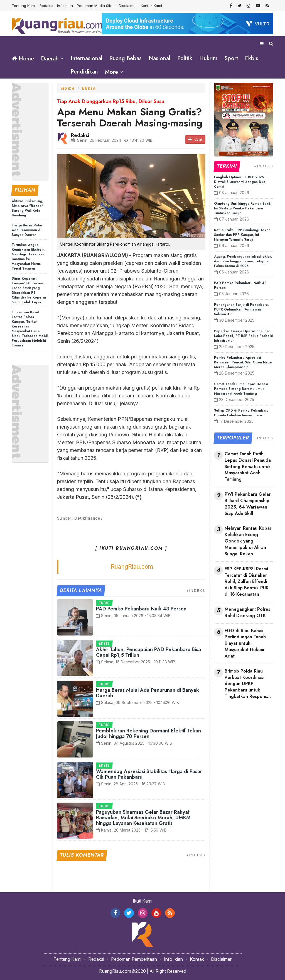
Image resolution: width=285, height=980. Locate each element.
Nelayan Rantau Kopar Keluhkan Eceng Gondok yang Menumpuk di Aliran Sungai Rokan (248, 541)
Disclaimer (128, 6)
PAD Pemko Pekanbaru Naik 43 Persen (141, 609)
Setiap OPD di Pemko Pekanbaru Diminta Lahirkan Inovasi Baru (241, 413)
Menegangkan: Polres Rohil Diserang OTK (247, 613)
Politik (185, 58)
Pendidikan (84, 72)
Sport (231, 58)
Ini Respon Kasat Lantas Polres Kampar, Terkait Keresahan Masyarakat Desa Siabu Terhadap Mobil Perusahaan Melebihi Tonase (30, 328)
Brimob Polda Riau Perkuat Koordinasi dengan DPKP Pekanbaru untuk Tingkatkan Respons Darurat (246, 684)
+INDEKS (196, 590)
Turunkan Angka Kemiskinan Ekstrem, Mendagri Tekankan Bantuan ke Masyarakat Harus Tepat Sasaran (29, 256)
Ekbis (252, 58)
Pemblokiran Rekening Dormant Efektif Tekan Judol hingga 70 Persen (148, 734)
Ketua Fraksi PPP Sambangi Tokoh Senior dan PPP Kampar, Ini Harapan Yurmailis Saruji (242, 235)
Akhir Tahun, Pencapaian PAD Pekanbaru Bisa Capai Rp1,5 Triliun (148, 652)
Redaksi (46, 6)
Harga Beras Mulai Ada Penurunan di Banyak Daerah (27, 230)
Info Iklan (65, 6)
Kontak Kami (151, 6)
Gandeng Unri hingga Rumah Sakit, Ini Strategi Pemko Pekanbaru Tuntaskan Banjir (243, 208)
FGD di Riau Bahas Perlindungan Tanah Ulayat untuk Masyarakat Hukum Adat (245, 643)
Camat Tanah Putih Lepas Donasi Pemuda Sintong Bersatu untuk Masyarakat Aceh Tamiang (241, 389)
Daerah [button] (50, 59)
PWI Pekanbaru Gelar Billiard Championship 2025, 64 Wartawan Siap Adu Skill (248, 504)
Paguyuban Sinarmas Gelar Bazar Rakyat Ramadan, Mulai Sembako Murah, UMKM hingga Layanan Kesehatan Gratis (143, 818)
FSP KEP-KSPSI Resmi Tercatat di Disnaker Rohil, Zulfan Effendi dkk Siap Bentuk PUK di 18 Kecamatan (247, 581)
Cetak (195, 140)
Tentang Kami (24, 6)
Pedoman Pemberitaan (134, 959)
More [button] (111, 72)
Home (23, 59)
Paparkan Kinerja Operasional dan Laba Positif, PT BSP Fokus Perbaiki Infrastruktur (244, 336)
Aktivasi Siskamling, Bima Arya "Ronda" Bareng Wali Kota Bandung (28, 208)
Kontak (197, 959)
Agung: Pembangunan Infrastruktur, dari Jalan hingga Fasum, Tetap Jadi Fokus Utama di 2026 (243, 261)
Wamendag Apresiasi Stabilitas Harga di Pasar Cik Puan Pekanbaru (149, 774)
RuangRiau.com (132, 567)
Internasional (87, 58)
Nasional (159, 58)
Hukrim (208, 58)
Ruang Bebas (126, 58)
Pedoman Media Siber (96, 6)
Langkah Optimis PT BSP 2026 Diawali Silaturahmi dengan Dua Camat (240, 182)
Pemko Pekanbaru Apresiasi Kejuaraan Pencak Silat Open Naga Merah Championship (243, 362)
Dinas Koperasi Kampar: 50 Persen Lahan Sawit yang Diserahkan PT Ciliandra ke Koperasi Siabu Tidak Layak (30, 290)
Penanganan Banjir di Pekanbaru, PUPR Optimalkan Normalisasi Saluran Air (241, 309)
